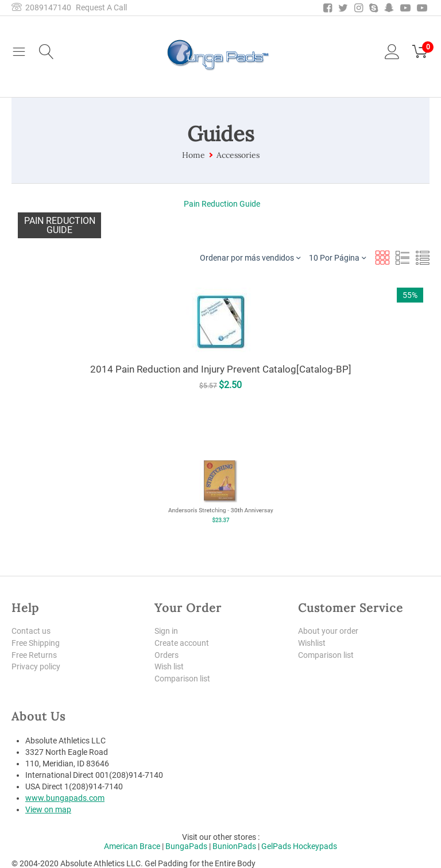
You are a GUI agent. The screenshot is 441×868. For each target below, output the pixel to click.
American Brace (132, 846)
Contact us (31, 631)
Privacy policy (36, 666)
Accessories (238, 155)
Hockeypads (315, 846)
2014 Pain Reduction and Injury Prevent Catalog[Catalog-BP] (221, 369)
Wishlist (312, 643)
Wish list (169, 666)
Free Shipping (36, 643)
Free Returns (34, 655)
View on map (48, 809)
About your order (328, 631)
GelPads (276, 846)
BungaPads (186, 846)
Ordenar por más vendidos (250, 257)
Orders (167, 655)
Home (194, 155)
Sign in (166, 631)
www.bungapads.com (65, 798)
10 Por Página (337, 257)
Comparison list (182, 679)
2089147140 (41, 7)
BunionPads (234, 846)
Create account (182, 643)
